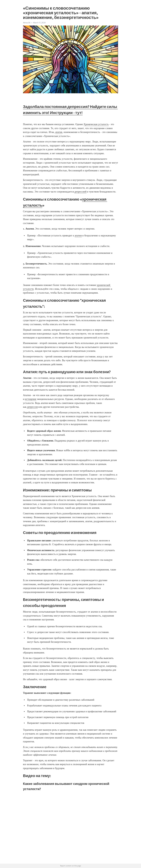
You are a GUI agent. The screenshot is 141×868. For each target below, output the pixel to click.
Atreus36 (27, 23)
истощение (31, 399)
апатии (78, 236)
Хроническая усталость (96, 124)
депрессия (32, 407)
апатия (59, 132)
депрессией (80, 192)
